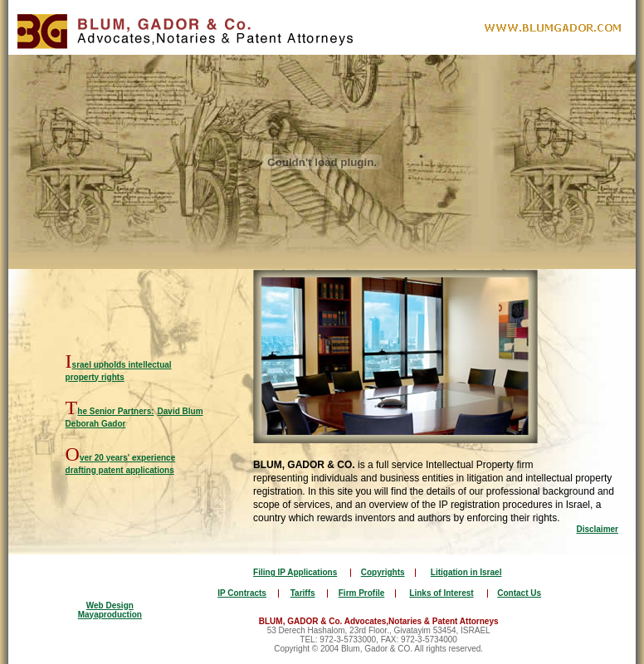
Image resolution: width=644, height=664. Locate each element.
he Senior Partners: (115, 411)
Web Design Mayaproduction (110, 610)
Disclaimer (597, 529)
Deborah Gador (96, 424)
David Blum (181, 411)
